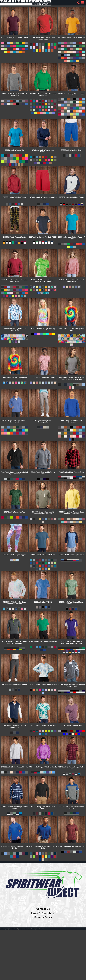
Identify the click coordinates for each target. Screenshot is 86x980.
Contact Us (43, 909)
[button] (78, 3)
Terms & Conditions (43, 913)
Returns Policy (43, 917)
